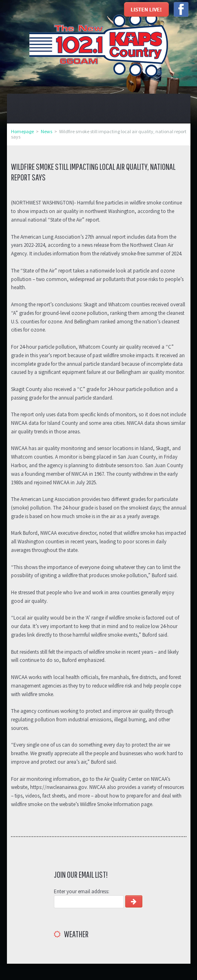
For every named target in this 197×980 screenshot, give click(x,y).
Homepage (22, 131)
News (46, 131)
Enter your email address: (82, 891)
